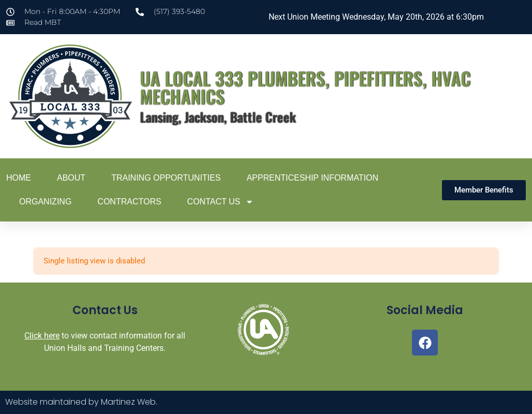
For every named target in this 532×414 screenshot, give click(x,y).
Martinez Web (128, 402)
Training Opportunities (166, 178)
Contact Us (221, 202)
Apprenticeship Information (312, 178)
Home (19, 178)
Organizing (45, 202)
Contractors (129, 202)
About (71, 178)
